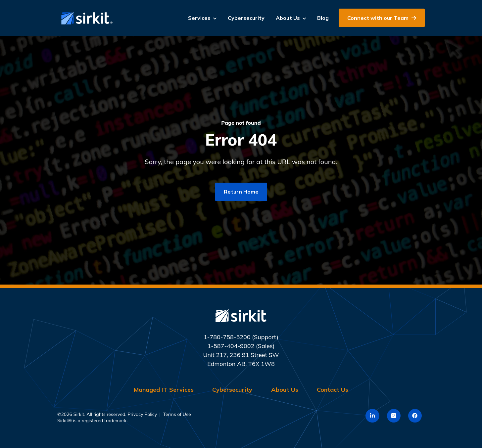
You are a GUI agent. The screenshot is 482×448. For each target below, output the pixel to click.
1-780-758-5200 (227, 337)
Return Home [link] (241, 192)
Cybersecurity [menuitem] (232, 390)
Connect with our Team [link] (382, 18)
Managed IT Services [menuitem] (164, 390)
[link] (85, 17)
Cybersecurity (246, 18)
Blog (323, 18)
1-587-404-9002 (231, 346)
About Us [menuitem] (285, 390)
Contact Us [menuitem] (333, 390)
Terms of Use (177, 414)
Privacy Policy (142, 414)
